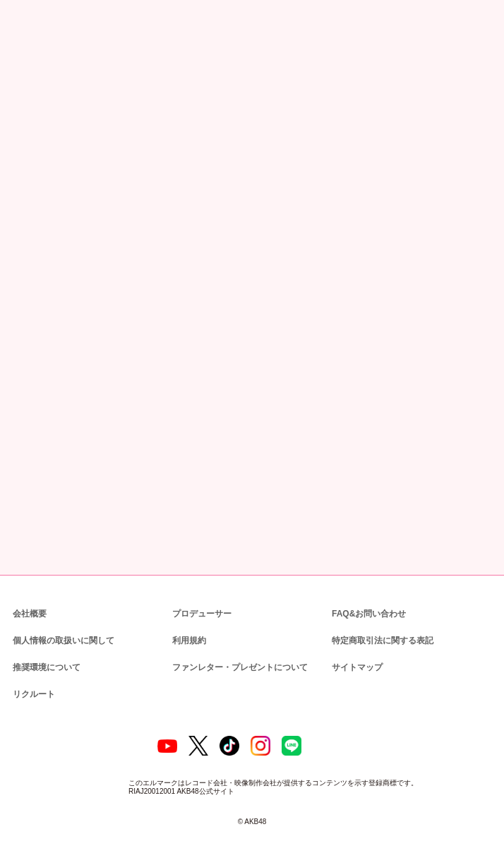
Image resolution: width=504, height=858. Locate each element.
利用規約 (189, 629)
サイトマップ (354, 656)
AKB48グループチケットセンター (145, 393)
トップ (21, 74)
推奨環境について (45, 656)
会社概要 (30, 602)
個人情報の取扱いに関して (62, 629)
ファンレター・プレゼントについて (233, 656)
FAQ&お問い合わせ (369, 602)
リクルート (32, 683)
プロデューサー (200, 602)
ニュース (56, 74)
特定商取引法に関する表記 (382, 629)
